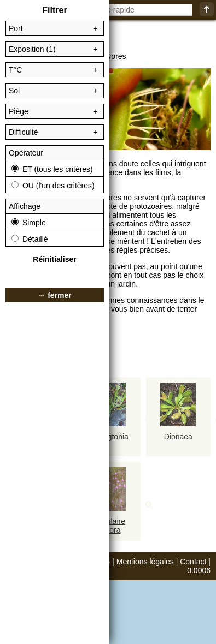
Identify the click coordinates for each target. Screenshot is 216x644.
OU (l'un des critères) (53, 186)
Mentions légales (145, 562)
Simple (29, 223)
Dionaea (178, 437)
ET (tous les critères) (52, 169)
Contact (193, 562)
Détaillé (30, 239)
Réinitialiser (54, 259)
